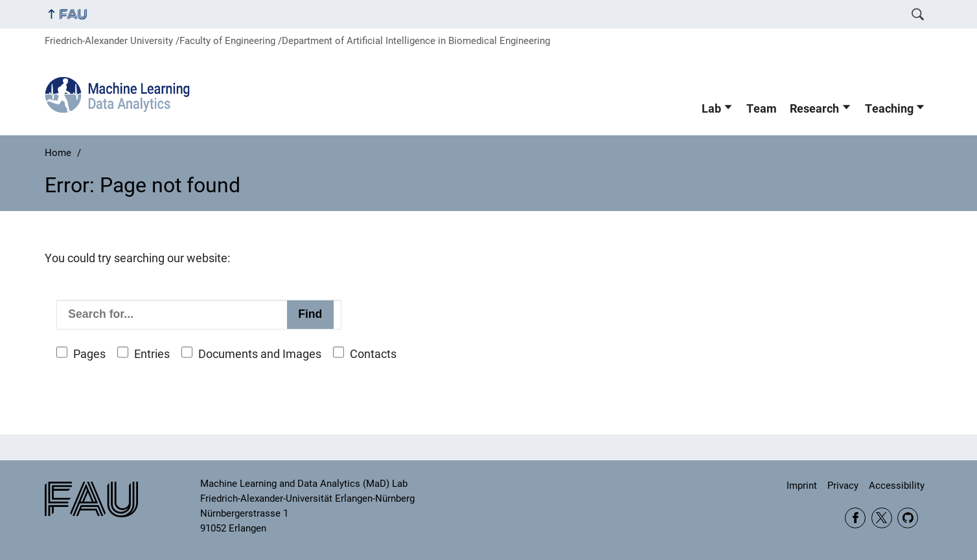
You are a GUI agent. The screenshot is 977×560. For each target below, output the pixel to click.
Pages (89, 354)
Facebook (855, 518)
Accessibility (897, 486)
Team (762, 109)
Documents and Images (260, 354)
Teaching (889, 109)
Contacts (373, 354)
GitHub (908, 518)
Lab (711, 109)
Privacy (843, 486)
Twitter (882, 518)
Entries (152, 354)
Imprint (802, 486)
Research (814, 109)
